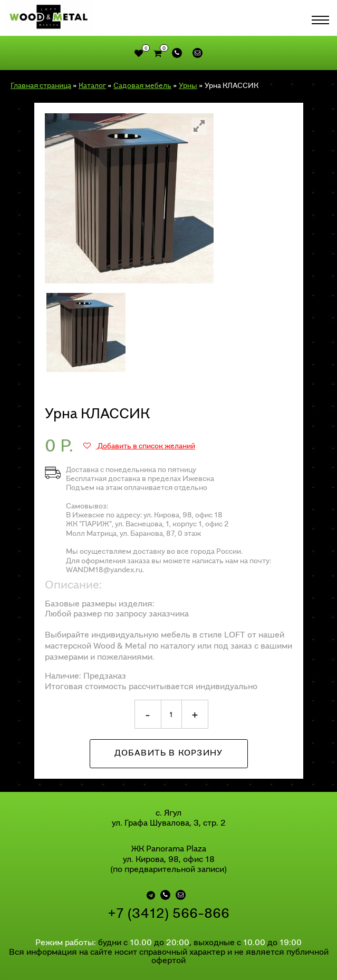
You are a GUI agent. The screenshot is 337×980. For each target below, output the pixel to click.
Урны (188, 85)
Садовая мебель (142, 85)
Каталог (92, 85)
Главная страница (41, 85)
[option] (129, 198)
